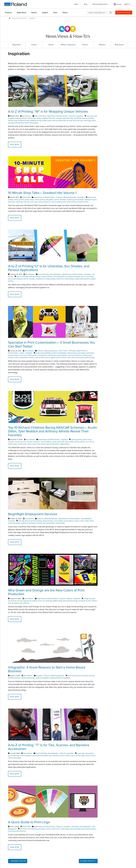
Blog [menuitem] (86, 4)
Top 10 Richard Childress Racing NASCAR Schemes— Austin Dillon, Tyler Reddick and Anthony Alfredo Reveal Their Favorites (53, 431)
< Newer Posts (18, 861)
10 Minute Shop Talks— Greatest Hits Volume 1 (42, 193)
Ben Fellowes (27, 116)
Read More (15, 145)
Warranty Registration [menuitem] (100, 4)
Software (69, 599)
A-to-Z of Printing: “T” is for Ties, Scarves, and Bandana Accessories (49, 747)
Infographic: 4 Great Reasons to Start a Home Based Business (47, 669)
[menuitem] (9, 13)
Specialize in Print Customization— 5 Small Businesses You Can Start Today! (52, 344)
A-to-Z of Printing (40, 116)
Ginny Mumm (29, 519)
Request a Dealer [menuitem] (124, 12)
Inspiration (32, 18)
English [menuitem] (128, 4)
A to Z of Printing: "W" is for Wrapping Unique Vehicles (48, 112)
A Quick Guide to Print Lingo (29, 822)
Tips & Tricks (63, 351)
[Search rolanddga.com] (99, 13)
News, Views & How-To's (20, 18)
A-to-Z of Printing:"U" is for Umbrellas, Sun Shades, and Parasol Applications (49, 268)
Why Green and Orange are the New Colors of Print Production (46, 592)
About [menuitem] (77, 4)
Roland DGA (26, 197)
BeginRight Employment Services (33, 514)
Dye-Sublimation (56, 274)
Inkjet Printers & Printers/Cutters (58, 116)
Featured (72, 116)
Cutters (22, 353)
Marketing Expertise (70, 197)
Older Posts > (88, 861)
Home (10, 18)
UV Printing (72, 351)
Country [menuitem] (119, 4)
